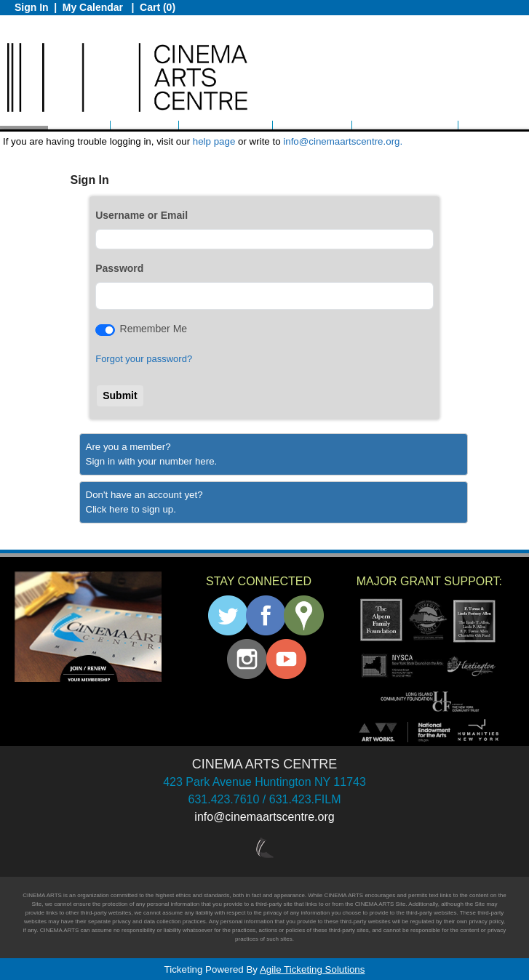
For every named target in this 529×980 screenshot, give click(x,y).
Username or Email (142, 215)
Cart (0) (158, 7)
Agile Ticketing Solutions (312, 969)
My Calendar (94, 7)
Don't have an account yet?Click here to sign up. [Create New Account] (144, 502)
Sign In (32, 7)
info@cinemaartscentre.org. (343, 141)
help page (214, 141)
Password (119, 268)
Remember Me (154, 329)
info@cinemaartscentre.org (264, 817)
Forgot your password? (144, 359)
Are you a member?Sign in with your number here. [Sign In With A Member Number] (152, 454)
